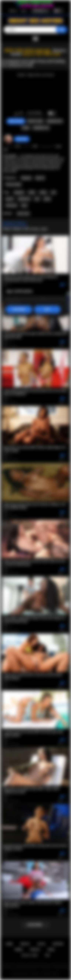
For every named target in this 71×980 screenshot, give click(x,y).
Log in (24, 11)
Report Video (35, 121)
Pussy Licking (13, 184)
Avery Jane (23, 213)
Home (9, 944)
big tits (10, 199)
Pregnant (26, 178)
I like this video (16, 114)
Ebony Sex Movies (32, 974)
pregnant (19, 192)
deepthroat (24, 199)
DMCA (51, 950)
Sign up (13, 11)
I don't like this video (21, 114)
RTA (48, 955)
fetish (32, 192)
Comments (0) (41, 128)
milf (37, 199)
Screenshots (55, 121)
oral (53, 192)
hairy (24, 205)
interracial (11, 205)
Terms (18, 950)
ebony (43, 192)
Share (26, 128)
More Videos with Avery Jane (25, 229)
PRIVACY (35, 950)
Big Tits (40, 178)
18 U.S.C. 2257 (29, 955)
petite (47, 199)
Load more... (35, 925)
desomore (22, 139)
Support (58, 944)
